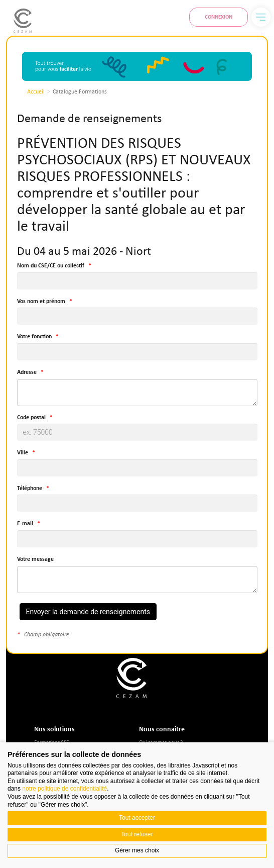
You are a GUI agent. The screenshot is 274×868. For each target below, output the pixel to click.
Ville (23, 453)
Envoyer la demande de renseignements (88, 612)
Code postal (31, 417)
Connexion (219, 17)
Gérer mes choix (137, 850)
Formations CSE (51, 742)
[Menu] (261, 17)
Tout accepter (137, 818)
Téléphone (30, 488)
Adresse (27, 372)
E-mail (25, 523)
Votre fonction (34, 336)
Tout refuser (137, 834)
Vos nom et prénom (41, 301)
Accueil (36, 91)
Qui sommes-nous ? (161, 742)
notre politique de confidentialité (64, 789)
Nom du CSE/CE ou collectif (51, 266)
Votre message (35, 559)
